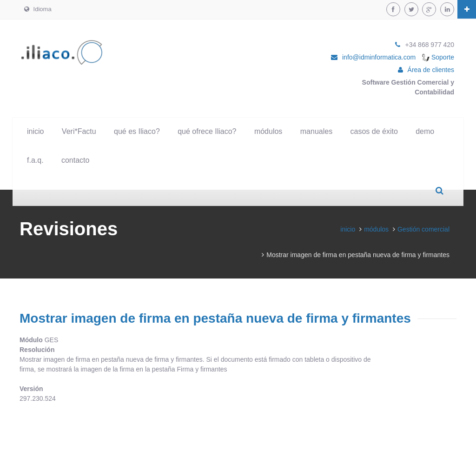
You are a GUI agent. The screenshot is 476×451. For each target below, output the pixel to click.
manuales (316, 131)
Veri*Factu (79, 131)
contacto (75, 160)
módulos (268, 131)
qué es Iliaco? (137, 131)
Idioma (38, 9)
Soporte (438, 57)
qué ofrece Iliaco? (207, 131)
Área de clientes (431, 70)
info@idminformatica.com (379, 57)
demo (425, 131)
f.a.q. (35, 160)
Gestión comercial (423, 229)
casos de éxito (374, 131)
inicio (35, 131)
